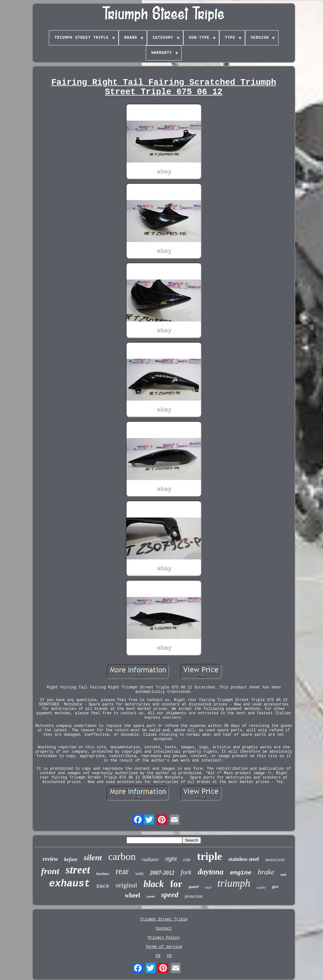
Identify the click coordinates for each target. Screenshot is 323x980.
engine (241, 873)
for (176, 884)
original (126, 885)
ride (187, 860)
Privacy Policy (164, 938)
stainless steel (244, 859)
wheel (132, 895)
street (78, 870)
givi (275, 887)
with (139, 873)
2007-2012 (162, 873)
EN (158, 956)
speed (170, 895)
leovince (103, 874)
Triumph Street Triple (164, 919)
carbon (122, 856)
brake (266, 872)
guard (194, 887)
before (71, 859)
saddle (261, 887)
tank (283, 875)
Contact (164, 929)
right (171, 859)
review (50, 859)
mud (208, 887)
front (50, 871)
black (154, 884)
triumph (234, 883)
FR (169, 956)
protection (194, 896)
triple (210, 856)
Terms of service (164, 947)
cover (151, 896)
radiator (150, 859)
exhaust (69, 884)
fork (186, 872)
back (103, 886)
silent (93, 858)
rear (122, 871)
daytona (211, 872)
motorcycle (275, 860)
